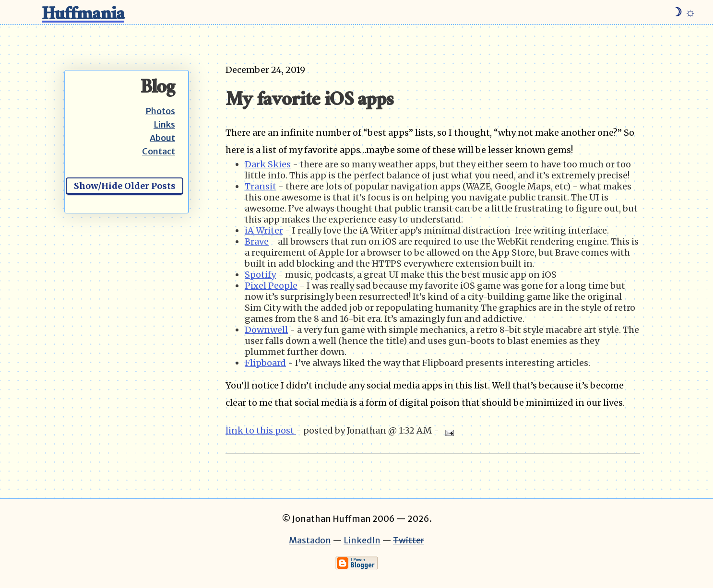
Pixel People (271, 286)
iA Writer (264, 230)
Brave (257, 241)
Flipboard (265, 363)
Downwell (266, 330)
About (162, 138)
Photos (160, 111)
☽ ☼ (683, 12)
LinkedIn (362, 540)
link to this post (261, 430)
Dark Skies (268, 164)
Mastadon (310, 540)
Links (164, 124)
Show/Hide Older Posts (125, 186)
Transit (261, 186)
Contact (159, 151)
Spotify (260, 275)
